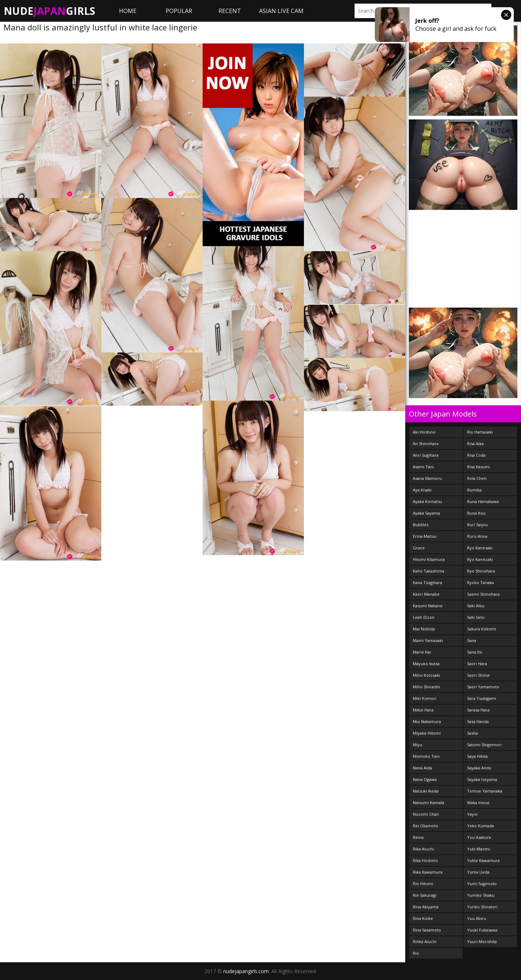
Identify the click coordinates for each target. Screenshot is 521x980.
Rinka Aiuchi (425, 941)
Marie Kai (422, 652)
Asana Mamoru (427, 478)
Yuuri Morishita (482, 941)
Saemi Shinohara (483, 594)
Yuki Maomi (478, 849)
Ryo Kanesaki (480, 548)
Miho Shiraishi (426, 687)
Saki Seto (476, 617)
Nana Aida (422, 768)
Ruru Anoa (477, 536)
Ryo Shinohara (481, 571)
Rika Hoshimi (425, 860)
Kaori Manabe (426, 594)
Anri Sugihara (426, 455)
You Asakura (479, 837)
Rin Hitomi (423, 884)
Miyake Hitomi (427, 733)
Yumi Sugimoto (482, 884)
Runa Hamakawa (483, 501)
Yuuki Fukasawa (482, 930)
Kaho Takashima (429, 571)
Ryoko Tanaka (480, 582)
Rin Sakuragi (425, 895)
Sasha (473, 733)
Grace (419, 548)
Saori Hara (477, 664)
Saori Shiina (478, 675)
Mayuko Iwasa (426, 664)
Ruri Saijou (477, 525)
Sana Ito (475, 652)
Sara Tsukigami (482, 698)
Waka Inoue (478, 802)
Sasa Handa (478, 721)
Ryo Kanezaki (480, 559)
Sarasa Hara (478, 710)
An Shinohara (426, 443)
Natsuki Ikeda (426, 791)
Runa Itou (476, 513)
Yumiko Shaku (481, 895)
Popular (179, 11)
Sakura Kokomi (482, 629)
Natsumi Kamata (429, 802)
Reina (418, 837)
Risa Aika (475, 443)
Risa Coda (476, 455)
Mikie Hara (423, 710)
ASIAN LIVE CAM (281, 11)
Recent (230, 11)
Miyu (418, 745)
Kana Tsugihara (427, 582)
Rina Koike (423, 918)
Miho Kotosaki (426, 675)
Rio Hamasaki (480, 432)
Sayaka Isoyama (482, 779)
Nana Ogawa (425, 779)
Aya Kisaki (422, 490)
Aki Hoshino (424, 432)
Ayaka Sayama (426, 513)
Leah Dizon (424, 617)
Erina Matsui (425, 536)
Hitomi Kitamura (429, 559)
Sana (472, 640)
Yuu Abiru (477, 918)
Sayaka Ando (479, 768)
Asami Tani (423, 467)
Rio (416, 953)
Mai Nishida (424, 629)
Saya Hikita (477, 756)
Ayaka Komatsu (427, 501)
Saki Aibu (476, 606)
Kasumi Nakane (428, 606)
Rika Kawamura (428, 872)
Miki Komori (425, 698)
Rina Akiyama (426, 907)
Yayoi (472, 814)
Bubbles (421, 525)
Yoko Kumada (480, 826)
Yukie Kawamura (483, 860)
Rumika (474, 490)
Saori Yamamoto (483, 687)
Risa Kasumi (478, 467)
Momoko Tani (426, 756)
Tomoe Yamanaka (485, 791)
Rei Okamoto (425, 826)
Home (128, 11)
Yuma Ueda (478, 872)
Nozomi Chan (426, 814)
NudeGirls (49, 11)
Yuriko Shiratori (482, 907)
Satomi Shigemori (484, 745)
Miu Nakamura (427, 721)
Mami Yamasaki (428, 640)
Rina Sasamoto (427, 930)
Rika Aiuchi (423, 849)
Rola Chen (477, 478)
